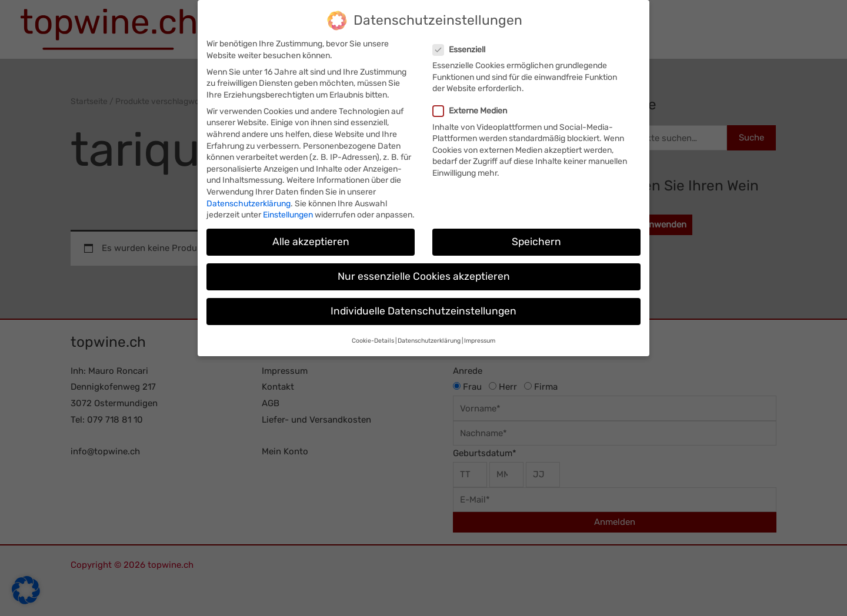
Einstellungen (288, 212)
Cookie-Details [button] (373, 338)
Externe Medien (473, 108)
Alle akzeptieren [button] (311, 239)
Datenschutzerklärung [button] (429, 338)
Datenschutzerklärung (249, 201)
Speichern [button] (536, 239)
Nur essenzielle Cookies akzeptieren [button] (424, 273)
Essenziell (463, 47)
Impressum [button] (480, 338)
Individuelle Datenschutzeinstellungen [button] (423, 309)
